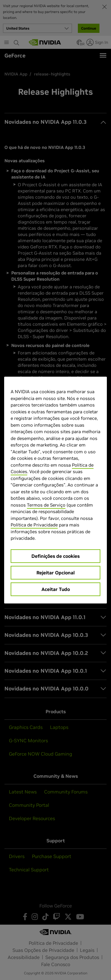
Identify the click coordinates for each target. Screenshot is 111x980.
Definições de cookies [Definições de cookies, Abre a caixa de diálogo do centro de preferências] (55, 556)
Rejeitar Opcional (55, 573)
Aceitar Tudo (56, 589)
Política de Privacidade (34, 525)
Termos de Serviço (46, 505)
